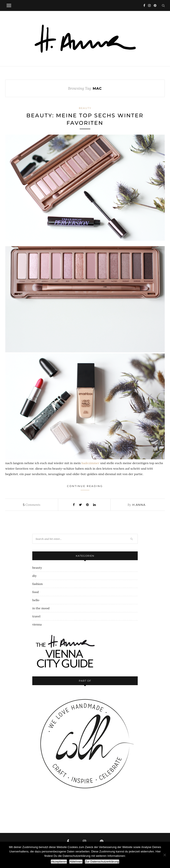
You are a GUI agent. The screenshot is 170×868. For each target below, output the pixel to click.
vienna (37, 624)
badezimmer (90, 463)
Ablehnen (76, 862)
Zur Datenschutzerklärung (102, 862)
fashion (37, 584)
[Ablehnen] (165, 855)
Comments (32, 505)
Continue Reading (85, 487)
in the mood (41, 608)
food (35, 592)
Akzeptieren (59, 862)
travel (36, 616)
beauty (85, 108)
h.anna (139, 505)
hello (36, 600)
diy (34, 576)
